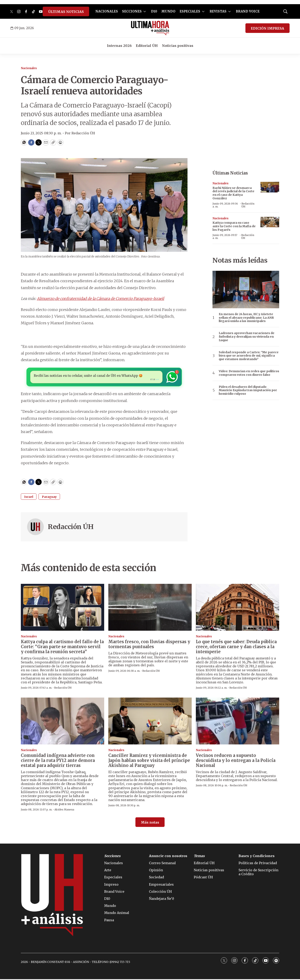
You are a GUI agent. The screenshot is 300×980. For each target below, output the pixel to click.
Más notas (150, 823)
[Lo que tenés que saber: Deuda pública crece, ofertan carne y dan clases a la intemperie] (237, 608)
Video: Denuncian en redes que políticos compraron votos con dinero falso (249, 373)
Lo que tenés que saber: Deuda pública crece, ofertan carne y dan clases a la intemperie (236, 647)
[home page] (150, 28)
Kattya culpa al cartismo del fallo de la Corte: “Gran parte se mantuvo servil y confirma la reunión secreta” (62, 647)
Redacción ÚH (71, 528)
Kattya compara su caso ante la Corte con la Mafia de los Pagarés (234, 226)
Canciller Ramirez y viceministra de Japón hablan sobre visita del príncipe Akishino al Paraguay (149, 761)
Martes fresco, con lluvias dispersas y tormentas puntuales (149, 645)
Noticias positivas (178, 46)
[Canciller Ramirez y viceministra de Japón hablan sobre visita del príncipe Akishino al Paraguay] (150, 722)
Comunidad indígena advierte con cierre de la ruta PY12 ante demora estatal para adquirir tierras (58, 761)
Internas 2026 (119, 46)
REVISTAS (218, 11)
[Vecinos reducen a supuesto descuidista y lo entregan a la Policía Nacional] (237, 722)
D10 (154, 11)
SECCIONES (132, 11)
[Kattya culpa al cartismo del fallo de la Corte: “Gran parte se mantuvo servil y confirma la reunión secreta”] (62, 608)
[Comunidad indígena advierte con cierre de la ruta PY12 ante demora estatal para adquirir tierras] (62, 722)
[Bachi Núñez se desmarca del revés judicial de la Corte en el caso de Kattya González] (270, 187)
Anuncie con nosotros (168, 857)
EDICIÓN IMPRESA (267, 28)
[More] (145, 11)
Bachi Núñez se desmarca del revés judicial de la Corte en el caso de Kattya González (233, 193)
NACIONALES (107, 11)
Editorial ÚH (147, 46)
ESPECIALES (190, 11)
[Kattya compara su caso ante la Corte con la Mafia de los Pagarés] (270, 222)
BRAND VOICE (248, 11)
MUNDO (168, 11)
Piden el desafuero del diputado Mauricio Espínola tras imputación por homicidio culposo (248, 390)
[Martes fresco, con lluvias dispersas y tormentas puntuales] (150, 608)
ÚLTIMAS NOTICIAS (66, 12)
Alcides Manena (64, 810)
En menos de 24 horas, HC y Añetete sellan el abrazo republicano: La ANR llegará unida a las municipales (246, 318)
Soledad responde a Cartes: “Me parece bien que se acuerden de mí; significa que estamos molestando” (249, 356)
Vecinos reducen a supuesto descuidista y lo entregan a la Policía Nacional (236, 761)
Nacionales (29, 68)
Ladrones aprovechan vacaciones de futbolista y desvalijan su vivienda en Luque (247, 337)
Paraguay (49, 498)
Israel (29, 498)
